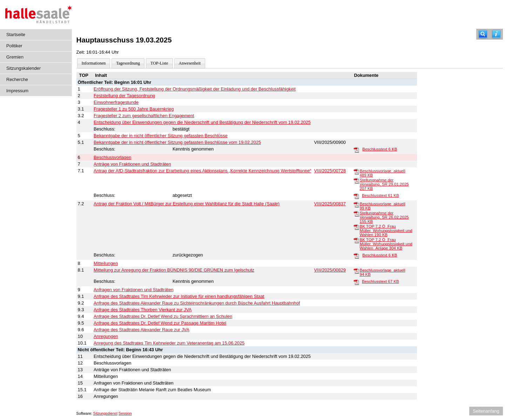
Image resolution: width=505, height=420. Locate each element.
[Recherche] (483, 34)
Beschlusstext (380, 149)
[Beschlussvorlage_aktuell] (356, 171)
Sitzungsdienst (105, 413)
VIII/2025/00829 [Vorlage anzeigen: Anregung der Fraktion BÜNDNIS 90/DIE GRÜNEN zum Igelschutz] (330, 270)
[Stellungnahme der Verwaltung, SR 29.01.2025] (356, 180)
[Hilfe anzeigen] (496, 34)
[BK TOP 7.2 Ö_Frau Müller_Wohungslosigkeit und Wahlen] (356, 227)
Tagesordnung (128, 63)
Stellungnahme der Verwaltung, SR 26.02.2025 (384, 217)
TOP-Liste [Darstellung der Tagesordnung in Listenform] (159, 63)
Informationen (94, 63)
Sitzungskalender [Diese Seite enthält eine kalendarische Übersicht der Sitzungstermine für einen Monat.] (23, 68)
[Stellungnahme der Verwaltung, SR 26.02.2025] (356, 213)
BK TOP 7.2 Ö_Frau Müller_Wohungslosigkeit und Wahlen (386, 231)
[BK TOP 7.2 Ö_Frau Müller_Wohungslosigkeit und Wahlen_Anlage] (356, 240)
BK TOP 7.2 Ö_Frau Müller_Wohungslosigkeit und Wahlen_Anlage (386, 244)
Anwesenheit (190, 63)
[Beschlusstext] (356, 149)
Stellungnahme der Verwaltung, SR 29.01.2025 (384, 184)
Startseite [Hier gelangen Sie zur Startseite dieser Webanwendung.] (16, 35)
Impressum (17, 91)
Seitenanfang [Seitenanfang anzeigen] (486, 411)
